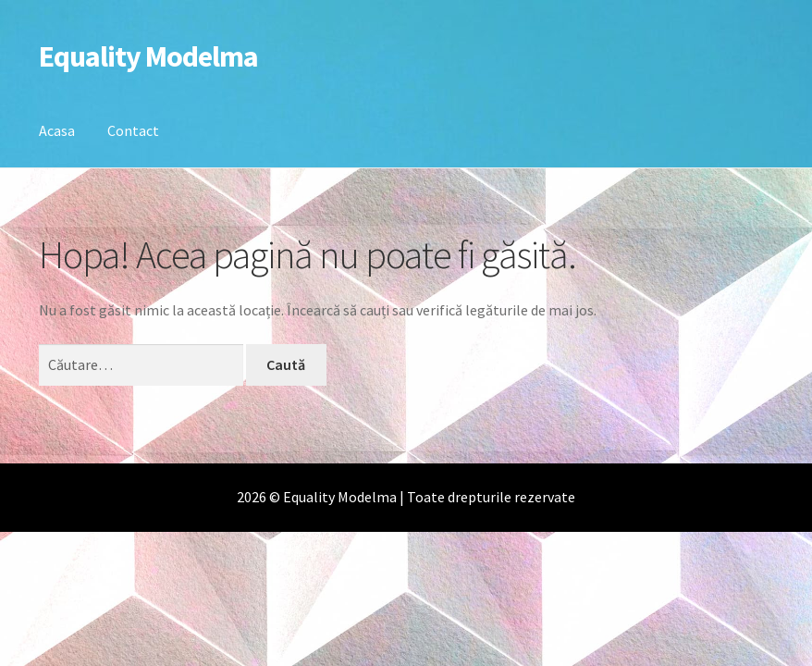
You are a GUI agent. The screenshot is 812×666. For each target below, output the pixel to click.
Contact (133, 130)
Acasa (57, 130)
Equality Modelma (148, 56)
